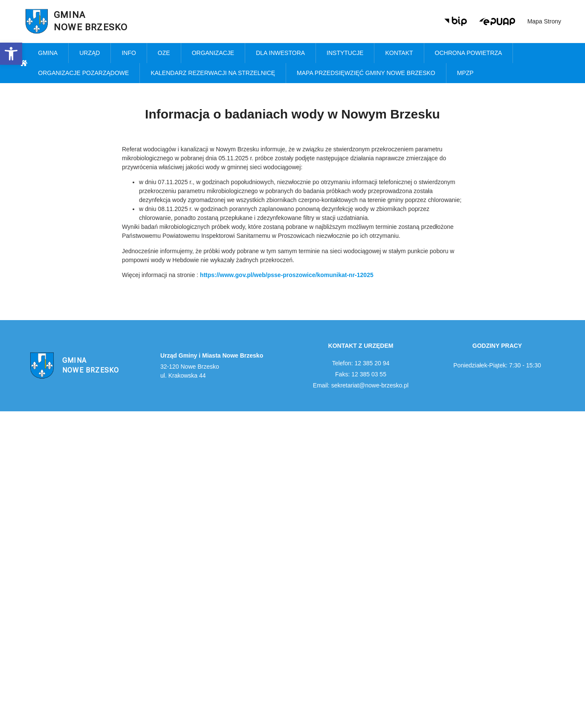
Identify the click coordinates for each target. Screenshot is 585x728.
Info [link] (129, 53)
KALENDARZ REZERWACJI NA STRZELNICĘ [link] (213, 73)
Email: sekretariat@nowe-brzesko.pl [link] (361, 385)
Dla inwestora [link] (280, 53)
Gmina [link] (48, 53)
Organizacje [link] (213, 53)
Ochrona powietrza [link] (469, 53)
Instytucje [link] (345, 53)
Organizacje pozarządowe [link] (83, 73)
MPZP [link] (465, 73)
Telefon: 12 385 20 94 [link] (361, 363)
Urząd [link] (90, 53)
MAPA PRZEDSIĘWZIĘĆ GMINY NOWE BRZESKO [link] (366, 73)
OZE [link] (164, 53)
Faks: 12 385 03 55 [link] (361, 374)
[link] (11, 54)
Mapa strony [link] (544, 21)
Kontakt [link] (399, 53)
